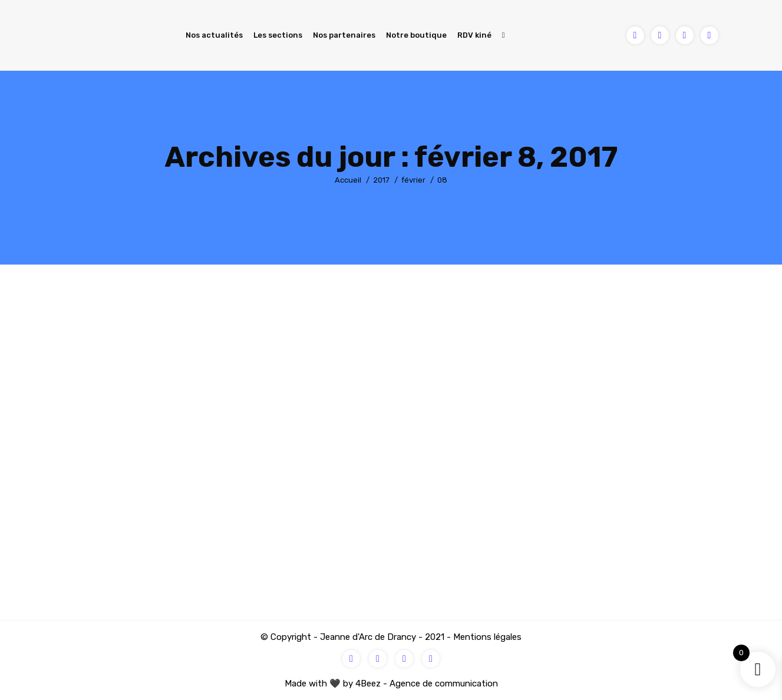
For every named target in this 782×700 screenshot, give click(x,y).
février (413, 180)
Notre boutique (416, 35)
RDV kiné (474, 35)
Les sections (278, 35)
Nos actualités (214, 35)
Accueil (348, 180)
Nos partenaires (344, 35)
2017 (381, 180)
